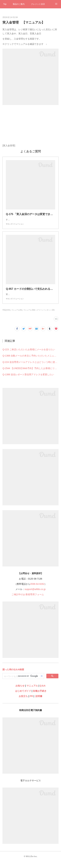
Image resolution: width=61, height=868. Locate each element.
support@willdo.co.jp (35, 596)
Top (5, 4)
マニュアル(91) (17, 317)
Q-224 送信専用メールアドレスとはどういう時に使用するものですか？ (30, 369)
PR (31, 703)
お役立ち (23, 703)
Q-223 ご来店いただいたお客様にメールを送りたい (29, 356)
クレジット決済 (38, 4)
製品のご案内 (19, 4)
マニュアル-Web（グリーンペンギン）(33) (39, 317)
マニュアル (32, 692)
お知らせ (20, 692)
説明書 (39, 703)
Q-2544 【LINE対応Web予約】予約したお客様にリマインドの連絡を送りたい (30, 375)
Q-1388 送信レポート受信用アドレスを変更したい (28, 381)
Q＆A (43, 692)
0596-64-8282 (37, 590)
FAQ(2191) (6, 317)
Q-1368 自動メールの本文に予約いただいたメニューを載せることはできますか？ (30, 362)
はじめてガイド (23, 697)
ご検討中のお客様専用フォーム (28, 601)
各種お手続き (40, 697)
